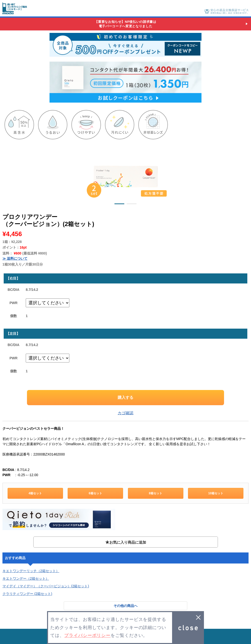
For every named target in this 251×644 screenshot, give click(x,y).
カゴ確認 (125, 413)
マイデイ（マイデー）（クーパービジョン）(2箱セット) (46, 586)
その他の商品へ (125, 606)
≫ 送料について (15, 258)
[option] (125, 175)
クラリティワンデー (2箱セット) (27, 594)
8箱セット (156, 493)
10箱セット (216, 493)
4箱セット (35, 493)
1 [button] (119, 205)
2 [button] (132, 205)
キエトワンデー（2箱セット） (26, 578)
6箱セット (95, 493)
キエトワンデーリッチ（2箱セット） (31, 571)
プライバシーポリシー (87, 635)
